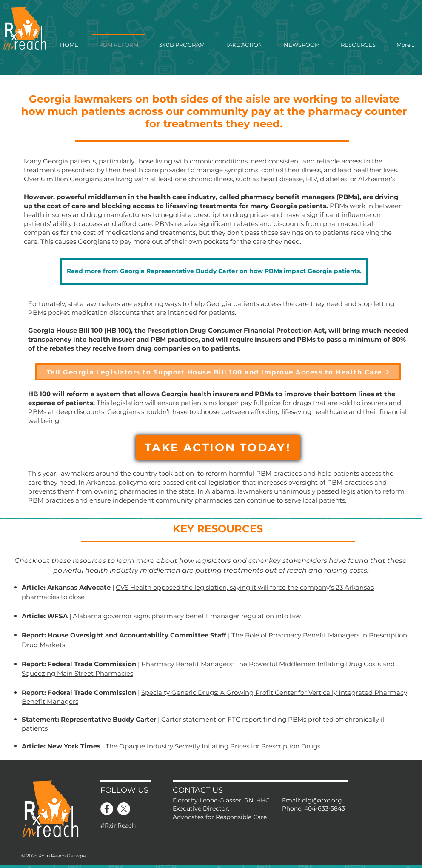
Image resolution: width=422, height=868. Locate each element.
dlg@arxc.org (322, 800)
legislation (225, 482)
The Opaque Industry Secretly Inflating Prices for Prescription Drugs (213, 746)
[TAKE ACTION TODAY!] (218, 447)
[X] (124, 809)
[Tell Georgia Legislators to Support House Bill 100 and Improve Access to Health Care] (218, 372)
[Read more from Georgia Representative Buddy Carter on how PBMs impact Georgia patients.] (214, 271)
